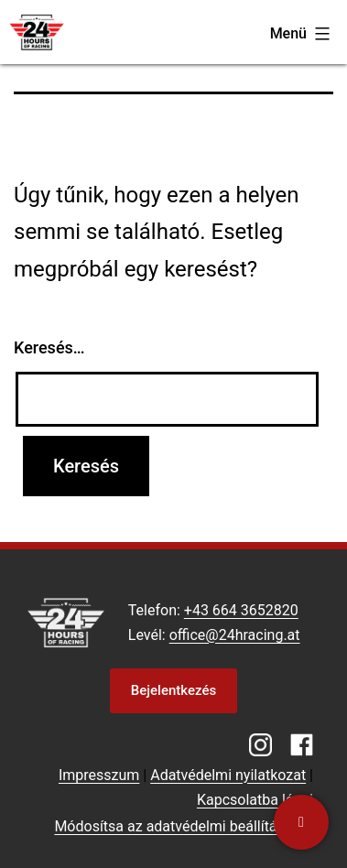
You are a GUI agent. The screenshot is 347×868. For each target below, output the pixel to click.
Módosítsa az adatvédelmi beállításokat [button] (184, 826)
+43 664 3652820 (241, 610)
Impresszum (99, 775)
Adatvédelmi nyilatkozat (228, 775)
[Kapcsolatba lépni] (301, 822)
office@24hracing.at (235, 635)
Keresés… (49, 347)
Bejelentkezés (173, 690)
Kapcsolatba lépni (255, 800)
